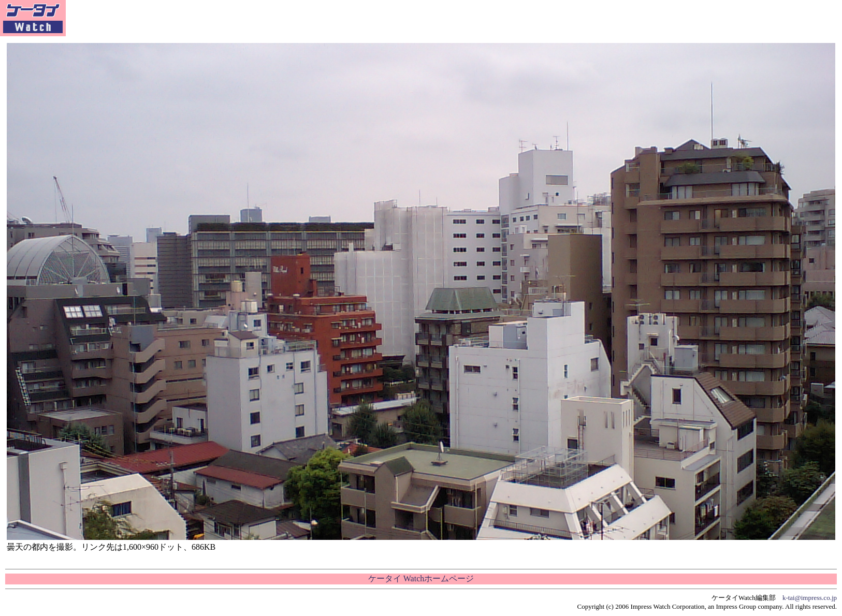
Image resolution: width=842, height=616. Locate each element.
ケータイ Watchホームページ (421, 578)
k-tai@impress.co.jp (810, 598)
